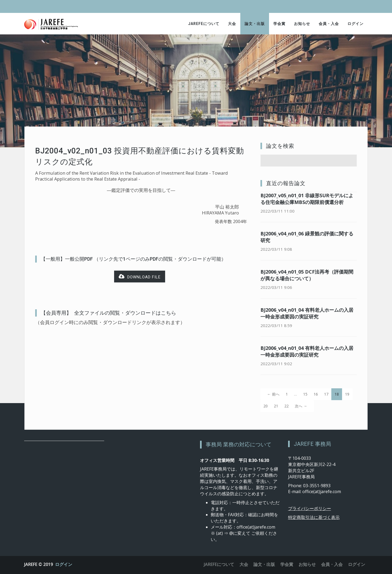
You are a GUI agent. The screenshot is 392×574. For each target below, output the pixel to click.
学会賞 (279, 24)
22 (286, 406)
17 (326, 394)
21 (276, 406)
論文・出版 (255, 24)
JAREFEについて (204, 24)
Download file (140, 277)
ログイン (355, 24)
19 (347, 394)
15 (305, 394)
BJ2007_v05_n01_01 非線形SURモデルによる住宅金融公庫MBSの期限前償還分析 (307, 199)
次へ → (301, 406)
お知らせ (302, 24)
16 (316, 394)
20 (266, 406)
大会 (232, 24)
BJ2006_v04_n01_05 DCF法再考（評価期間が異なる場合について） (307, 275)
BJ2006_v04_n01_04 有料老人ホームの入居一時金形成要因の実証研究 (307, 313)
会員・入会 (329, 24)
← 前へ (273, 394)
